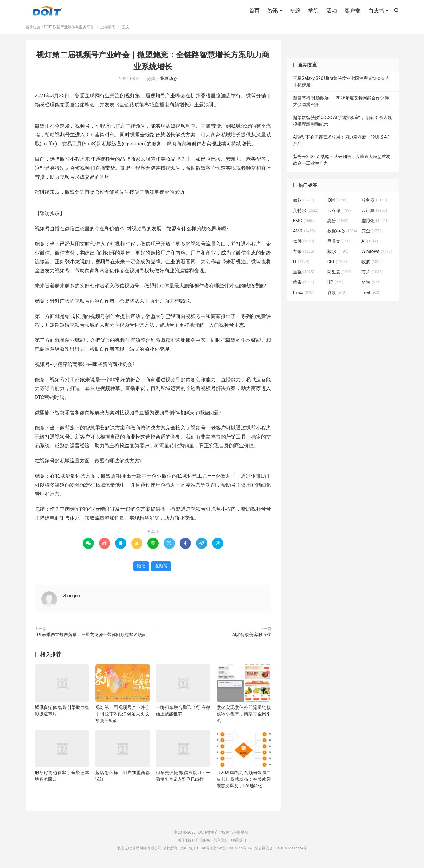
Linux (303, 295)
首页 (254, 11)
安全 (372, 233)
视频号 (161, 568)
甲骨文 (340, 243)
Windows (377, 254)
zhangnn (72, 598)
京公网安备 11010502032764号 (281, 850)
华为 (371, 284)
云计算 (374, 213)
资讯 (273, 11)
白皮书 (376, 11)
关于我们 (185, 843)
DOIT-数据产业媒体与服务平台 (47, 11)
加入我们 (221, 843)
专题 (295, 11)
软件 (304, 243)
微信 (141, 568)
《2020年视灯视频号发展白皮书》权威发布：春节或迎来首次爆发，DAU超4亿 (244, 781)
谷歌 (337, 295)
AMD (304, 233)
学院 (313, 11)
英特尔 (306, 213)
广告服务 (203, 843)
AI (370, 243)
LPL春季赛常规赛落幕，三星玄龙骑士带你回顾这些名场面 (91, 637)
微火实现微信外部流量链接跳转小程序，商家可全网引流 (244, 716)
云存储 (340, 213)
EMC (304, 223)
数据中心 (342, 233)
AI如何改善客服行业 (252, 637)
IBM (337, 202)
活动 (332, 11)
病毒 (304, 284)
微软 (304, 202)
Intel (371, 295)
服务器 (374, 202)
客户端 (353, 11)
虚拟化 (374, 223)
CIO (337, 264)
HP (335, 284)
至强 (304, 274)
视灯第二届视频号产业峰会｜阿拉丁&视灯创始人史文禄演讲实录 (122, 716)
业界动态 (108, 29)
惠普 (338, 223)
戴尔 (338, 254)
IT (301, 264)
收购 (372, 264)
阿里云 (340, 274)
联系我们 (239, 843)
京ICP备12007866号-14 (232, 850)
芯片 (372, 274)
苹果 (304, 254)
